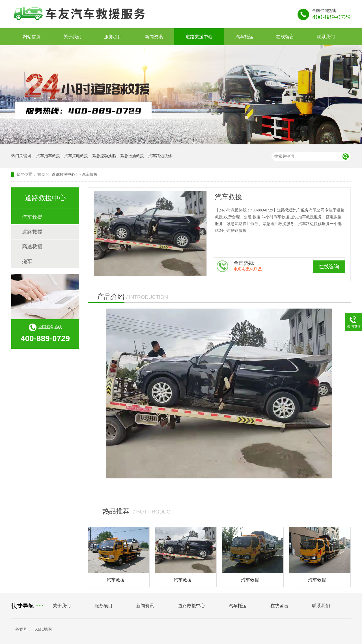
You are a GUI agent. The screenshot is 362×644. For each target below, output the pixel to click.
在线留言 (285, 37)
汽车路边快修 (160, 156)
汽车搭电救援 (76, 156)
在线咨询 (329, 267)
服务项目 (113, 37)
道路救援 (32, 232)
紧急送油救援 (132, 156)
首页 (41, 175)
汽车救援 (90, 175)
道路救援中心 (199, 37)
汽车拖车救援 (48, 156)
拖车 (27, 261)
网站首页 (32, 37)
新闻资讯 (154, 37)
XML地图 (43, 629)
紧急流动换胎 (104, 156)
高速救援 (32, 247)
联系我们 (326, 37)
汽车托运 (244, 37)
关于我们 (72, 37)
